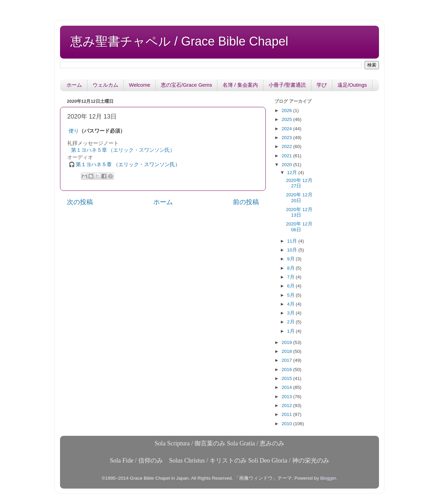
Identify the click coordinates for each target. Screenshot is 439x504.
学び (322, 85)
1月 (291, 331)
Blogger (328, 478)
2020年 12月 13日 (299, 212)
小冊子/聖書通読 (287, 85)
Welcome (140, 85)
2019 (287, 342)
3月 (291, 313)
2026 (287, 110)
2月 (291, 322)
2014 (287, 387)
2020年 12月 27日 (299, 183)
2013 (287, 397)
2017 (287, 360)
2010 (287, 424)
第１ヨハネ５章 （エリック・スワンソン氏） (123, 150)
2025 (287, 119)
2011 (287, 414)
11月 (293, 241)
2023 (287, 138)
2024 (287, 129)
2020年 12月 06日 (299, 227)
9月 (291, 259)
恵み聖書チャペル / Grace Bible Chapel (179, 41)
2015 (287, 378)
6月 (291, 286)
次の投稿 (80, 202)
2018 (287, 351)
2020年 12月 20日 (299, 198)
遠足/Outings (352, 85)
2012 (287, 405)
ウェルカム (105, 85)
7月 (291, 277)
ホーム (74, 85)
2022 (287, 146)
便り (74, 131)
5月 (291, 295)
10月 (293, 250)
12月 (293, 173)
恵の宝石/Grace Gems (186, 85)
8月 (291, 268)
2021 (287, 156)
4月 (291, 304)
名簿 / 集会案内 (240, 85)
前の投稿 (246, 202)
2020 (287, 165)
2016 (287, 370)
